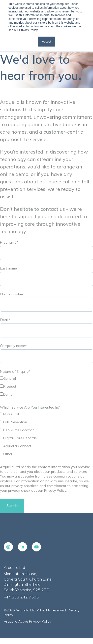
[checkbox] (46, 387)
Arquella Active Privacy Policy (27, 621)
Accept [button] (46, 42)
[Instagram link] (8, 547)
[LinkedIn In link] (22, 547)
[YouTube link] (37, 547)
